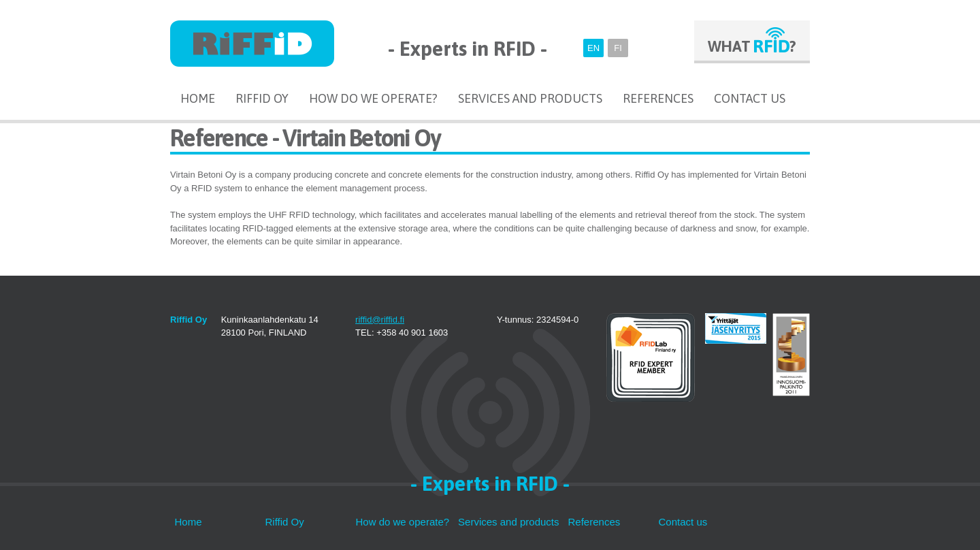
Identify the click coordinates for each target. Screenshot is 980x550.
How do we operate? (373, 98)
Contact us (750, 98)
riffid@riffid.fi (380, 320)
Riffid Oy (262, 98)
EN (593, 48)
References (658, 98)
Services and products (530, 98)
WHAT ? (752, 46)
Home (198, 98)
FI (618, 48)
